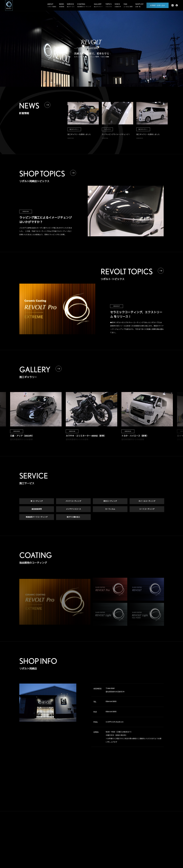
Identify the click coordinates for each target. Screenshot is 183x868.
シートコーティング (147, 510)
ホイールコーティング (147, 502)
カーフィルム (110, 510)
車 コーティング (37, 502)
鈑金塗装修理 (37, 510)
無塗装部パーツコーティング (37, 518)
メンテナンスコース (73, 510)
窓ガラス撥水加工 (73, 518)
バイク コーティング (73, 502)
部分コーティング (110, 502)
